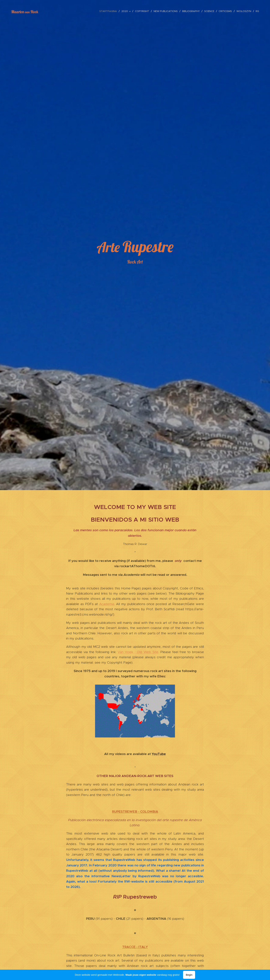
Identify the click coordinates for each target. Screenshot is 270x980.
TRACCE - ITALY (135, 947)
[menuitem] (109, 11)
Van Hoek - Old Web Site (138, 652)
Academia (107, 604)
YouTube (159, 754)
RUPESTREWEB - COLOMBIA (135, 811)
